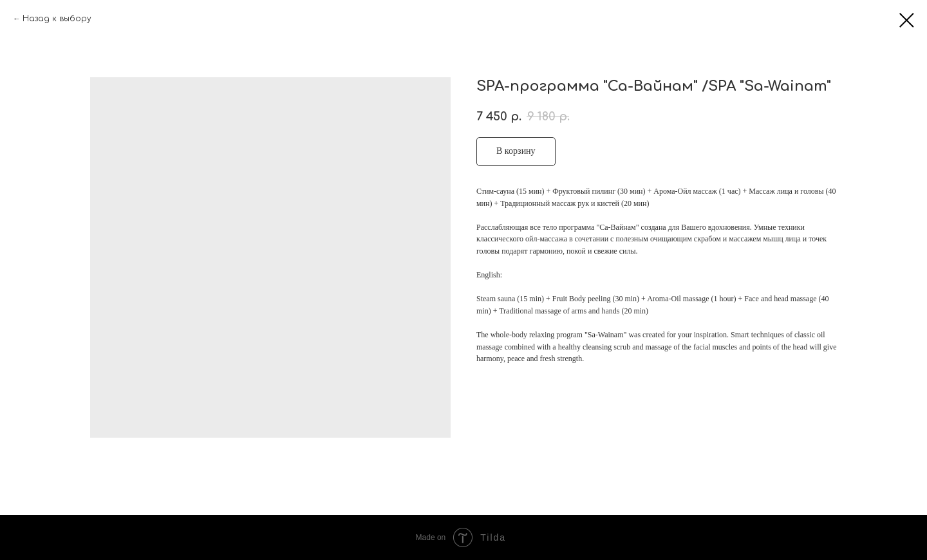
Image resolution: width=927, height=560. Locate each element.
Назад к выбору (57, 19)
